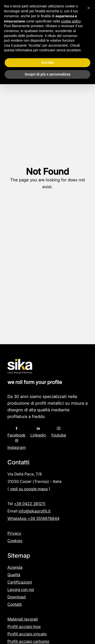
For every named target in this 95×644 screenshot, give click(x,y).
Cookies (15, 541)
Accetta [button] (48, 62)
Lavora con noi (21, 589)
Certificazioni (20, 582)
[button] (89, 8)
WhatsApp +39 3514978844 (33, 518)
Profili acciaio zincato (27, 634)
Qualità (14, 575)
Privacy (14, 533)
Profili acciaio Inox (24, 626)
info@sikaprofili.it (35, 511)
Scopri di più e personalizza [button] (47, 74)
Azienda (15, 567)
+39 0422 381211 (30, 504)
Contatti (15, 604)
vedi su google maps (29, 489)
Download (17, 597)
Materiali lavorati (23, 619)
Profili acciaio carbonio (28, 641)
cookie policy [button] (71, 21)
